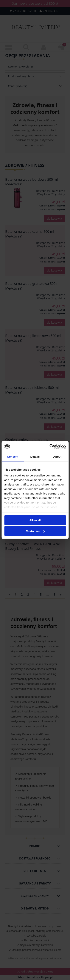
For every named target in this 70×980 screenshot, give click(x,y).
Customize (35, 531)
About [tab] (57, 456)
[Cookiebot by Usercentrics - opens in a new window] (50, 447)
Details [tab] (35, 456)
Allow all (35, 520)
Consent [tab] (13, 456)
